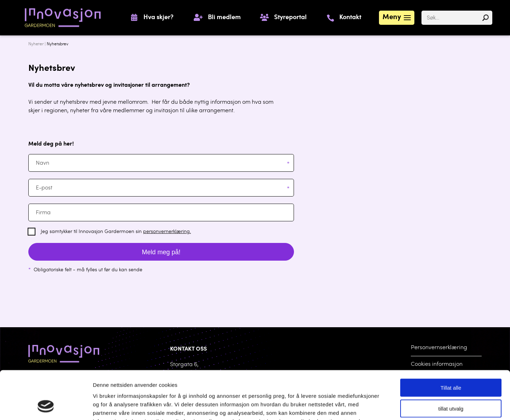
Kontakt (350, 18)
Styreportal (290, 18)
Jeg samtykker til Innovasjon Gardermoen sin (116, 232)
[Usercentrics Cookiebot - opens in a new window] (46, 406)
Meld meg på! (161, 252)
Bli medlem (224, 18)
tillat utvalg (451, 365)
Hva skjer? (158, 18)
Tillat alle (451, 344)
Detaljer (368, 406)
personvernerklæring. (167, 232)
